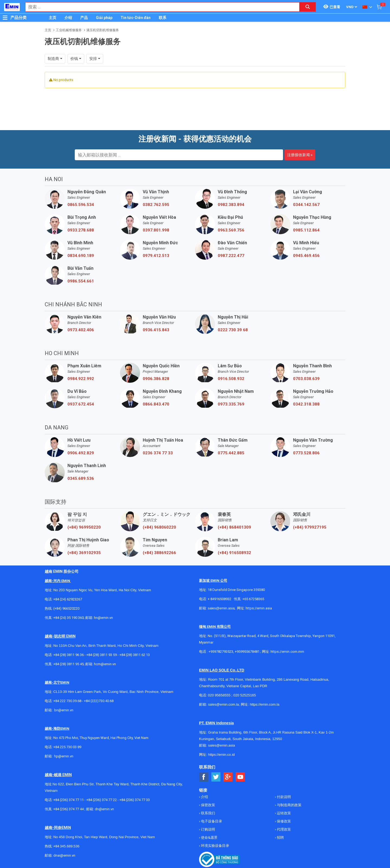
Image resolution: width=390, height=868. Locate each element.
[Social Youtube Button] (240, 777)
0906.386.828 (156, 379)
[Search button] (308, 7)
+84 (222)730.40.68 (99, 701)
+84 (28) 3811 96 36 (69, 655)
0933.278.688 (81, 230)
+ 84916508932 (220, 599)
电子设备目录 (211, 821)
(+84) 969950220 (84, 527)
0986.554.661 (81, 281)
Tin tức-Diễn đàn (136, 18)
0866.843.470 (156, 404)
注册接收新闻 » (300, 155)
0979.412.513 (156, 256)
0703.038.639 (306, 379)
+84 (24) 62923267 (68, 599)
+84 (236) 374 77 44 (69, 809)
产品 (84, 18)
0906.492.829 (81, 453)
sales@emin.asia (221, 608)
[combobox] (160, 7)
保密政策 (208, 805)
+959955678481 (248, 652)
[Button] (5, 18)
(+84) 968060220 (159, 527)
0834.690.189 (81, 256)
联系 (162, 18)
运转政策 (283, 813)
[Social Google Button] (228, 777)
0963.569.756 (231, 230)
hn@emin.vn (103, 618)
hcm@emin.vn (105, 664)
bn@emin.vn (64, 710)
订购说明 (208, 829)
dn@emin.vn (104, 809)
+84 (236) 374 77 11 (69, 800)
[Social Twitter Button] (216, 777)
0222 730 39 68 (233, 330)
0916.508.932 (231, 379)
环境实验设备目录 (215, 846)
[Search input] (160, 7)
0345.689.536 (81, 478)
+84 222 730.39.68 (68, 701)
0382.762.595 (156, 205)
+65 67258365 (253, 599)
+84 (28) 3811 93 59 (102, 655)
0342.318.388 (306, 404)
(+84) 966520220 (66, 608)
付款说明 (283, 797)
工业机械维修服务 (69, 30)
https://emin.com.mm (287, 652)
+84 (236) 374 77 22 (102, 800)
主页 (53, 18)
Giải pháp (104, 18)
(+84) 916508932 (234, 553)
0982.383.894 (231, 205)
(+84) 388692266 (159, 553)
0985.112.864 (306, 230)
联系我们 (208, 813)
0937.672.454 (81, 404)
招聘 (280, 838)
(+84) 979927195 (310, 527)
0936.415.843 (156, 330)
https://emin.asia (259, 608)
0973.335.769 (231, 404)
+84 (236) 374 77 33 (135, 800)
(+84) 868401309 (234, 527)
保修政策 (283, 821)
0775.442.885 (231, 453)
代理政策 (283, 829)
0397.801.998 (156, 230)
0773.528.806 (306, 453)
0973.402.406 (81, 330)
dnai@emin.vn (64, 855)
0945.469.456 (306, 256)
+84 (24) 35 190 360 (69, 618)
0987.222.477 (231, 256)
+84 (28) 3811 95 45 (69, 664)
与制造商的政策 (289, 805)
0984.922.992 (81, 379)
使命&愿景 (209, 838)
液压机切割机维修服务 (103, 30)
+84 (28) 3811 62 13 (135, 655)
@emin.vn (66, 756)
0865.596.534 (81, 205)
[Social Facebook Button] (204, 777)
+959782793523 (221, 652)
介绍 (68, 18)
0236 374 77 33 (158, 453)
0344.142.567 (306, 205)
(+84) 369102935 (84, 553)
